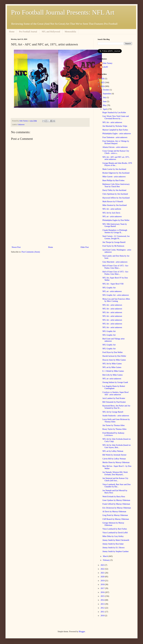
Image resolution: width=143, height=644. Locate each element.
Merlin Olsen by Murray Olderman (116, 462)
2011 (103, 612)
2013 (103, 604)
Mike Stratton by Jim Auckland (115, 205)
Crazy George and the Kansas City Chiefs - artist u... (116, 152)
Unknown (21, 125)
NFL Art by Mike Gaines (112, 364)
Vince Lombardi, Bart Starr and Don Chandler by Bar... (116, 486)
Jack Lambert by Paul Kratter (114, 398)
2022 (103, 569)
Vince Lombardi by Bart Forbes (115, 529)
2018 (103, 584)
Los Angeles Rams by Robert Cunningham (114, 387)
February (107, 560)
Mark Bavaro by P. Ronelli (113, 202)
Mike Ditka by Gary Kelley (113, 536)
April (105, 109)
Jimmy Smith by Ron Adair (113, 544)
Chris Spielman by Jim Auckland (115, 194)
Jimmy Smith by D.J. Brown (113, 548)
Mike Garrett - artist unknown (114, 177)
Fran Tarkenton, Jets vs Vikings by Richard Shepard (116, 142)
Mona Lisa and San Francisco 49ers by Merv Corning (116, 300)
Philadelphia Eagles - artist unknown (117, 134)
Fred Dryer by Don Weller (113, 352)
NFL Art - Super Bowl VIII (113, 284)
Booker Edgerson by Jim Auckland (116, 173)
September (107, 94)
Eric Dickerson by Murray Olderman (117, 508)
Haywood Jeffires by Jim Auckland (116, 198)
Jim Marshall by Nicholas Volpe (115, 126)
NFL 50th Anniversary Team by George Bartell (115, 225)
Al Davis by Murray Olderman (114, 512)
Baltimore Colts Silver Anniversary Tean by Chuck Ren (116, 185)
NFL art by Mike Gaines (112, 367)
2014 (103, 600)
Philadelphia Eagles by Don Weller (116, 220)
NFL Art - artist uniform (112, 209)
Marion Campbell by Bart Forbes (115, 130)
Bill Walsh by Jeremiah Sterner (114, 455)
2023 (103, 565)
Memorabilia (70, 32)
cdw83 (105, 67)
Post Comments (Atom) (31, 252)
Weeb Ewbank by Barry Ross (114, 497)
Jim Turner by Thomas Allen (114, 425)
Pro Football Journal (28, 32)
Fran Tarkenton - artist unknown (115, 137)
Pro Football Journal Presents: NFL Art (63, 12)
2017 (103, 588)
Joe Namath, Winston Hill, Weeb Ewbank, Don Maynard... (115, 473)
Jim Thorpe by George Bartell (114, 242)
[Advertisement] (50, 223)
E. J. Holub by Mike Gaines (113, 371)
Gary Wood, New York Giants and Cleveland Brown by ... (116, 117)
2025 (103, 82)
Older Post (85, 247)
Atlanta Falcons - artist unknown (115, 147)
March (106, 556)
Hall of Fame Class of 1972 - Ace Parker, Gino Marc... (115, 267)
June (105, 101)
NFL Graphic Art (109, 288)
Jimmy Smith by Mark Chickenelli (116, 540)
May (105, 105)
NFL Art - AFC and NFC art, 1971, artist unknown (116, 158)
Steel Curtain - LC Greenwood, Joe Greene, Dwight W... (116, 237)
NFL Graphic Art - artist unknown (116, 295)
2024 (103, 86)
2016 (103, 592)
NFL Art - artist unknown (112, 122)
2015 (103, 596)
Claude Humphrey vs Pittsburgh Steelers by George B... (115, 231)
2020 (103, 577)
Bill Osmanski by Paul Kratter (114, 402)
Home (12, 32)
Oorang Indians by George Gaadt (115, 382)
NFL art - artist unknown (112, 217)
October (106, 90)
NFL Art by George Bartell (113, 412)
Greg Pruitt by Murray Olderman (115, 515)
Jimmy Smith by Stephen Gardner (116, 551)
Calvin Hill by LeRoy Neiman (114, 459)
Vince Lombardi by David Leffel (115, 533)
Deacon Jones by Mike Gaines (114, 360)
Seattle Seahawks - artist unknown (116, 416)
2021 (103, 573)
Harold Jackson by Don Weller (114, 356)
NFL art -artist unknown (112, 379)
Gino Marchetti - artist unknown (115, 262)
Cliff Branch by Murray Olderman (116, 519)
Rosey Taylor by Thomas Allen (114, 429)
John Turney (108, 63)
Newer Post (16, 247)
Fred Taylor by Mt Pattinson (113, 246)
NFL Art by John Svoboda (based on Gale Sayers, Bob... (117, 446)
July (105, 97)
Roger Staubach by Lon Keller (114, 112)
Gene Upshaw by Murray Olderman (116, 500)
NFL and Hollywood (51, 32)
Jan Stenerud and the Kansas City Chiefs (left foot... (115, 479)
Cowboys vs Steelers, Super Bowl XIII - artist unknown (116, 393)
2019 (103, 581)
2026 (103, 79)
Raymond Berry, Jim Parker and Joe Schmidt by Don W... (116, 407)
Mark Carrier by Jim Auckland (114, 169)
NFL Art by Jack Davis (111, 213)
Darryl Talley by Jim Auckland (114, 190)
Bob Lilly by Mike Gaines (113, 375)
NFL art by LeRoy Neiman (113, 451)
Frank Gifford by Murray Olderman (116, 504)
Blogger (82, 632)
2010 (103, 616)
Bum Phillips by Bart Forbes (113, 180)
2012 (103, 608)
